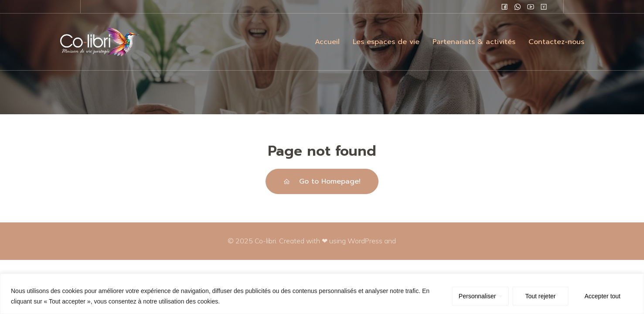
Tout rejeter (540, 296)
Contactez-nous (556, 42)
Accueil (327, 42)
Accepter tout (603, 296)
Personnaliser (477, 296)
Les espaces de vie (386, 42)
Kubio (407, 241)
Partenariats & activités (474, 42)
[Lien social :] (504, 7)
